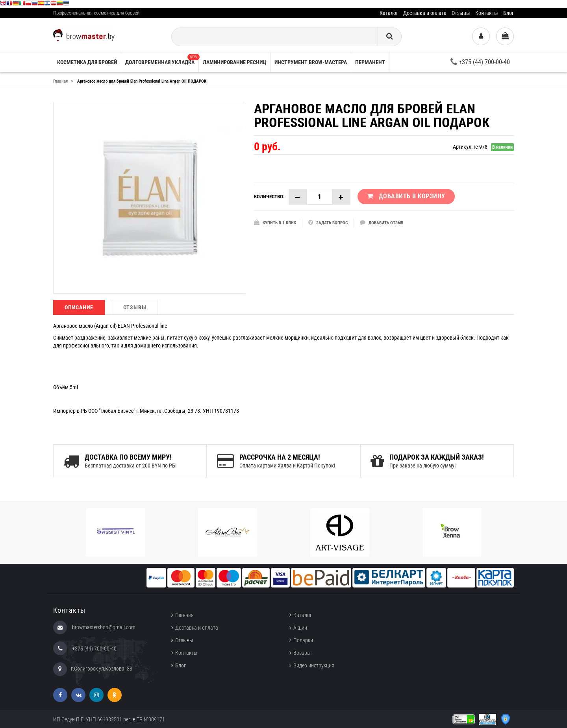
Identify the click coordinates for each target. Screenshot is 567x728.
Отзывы (461, 13)
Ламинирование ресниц (234, 62)
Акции (300, 628)
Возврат (303, 653)
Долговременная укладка (162, 60)
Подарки (303, 640)
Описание (79, 307)
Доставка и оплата (425, 13)
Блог (509, 13)
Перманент (370, 62)
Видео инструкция (314, 665)
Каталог (389, 13)
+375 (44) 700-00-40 (480, 62)
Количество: (269, 197)
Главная (184, 615)
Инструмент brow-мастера (311, 62)
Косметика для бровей (87, 62)
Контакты (487, 13)
